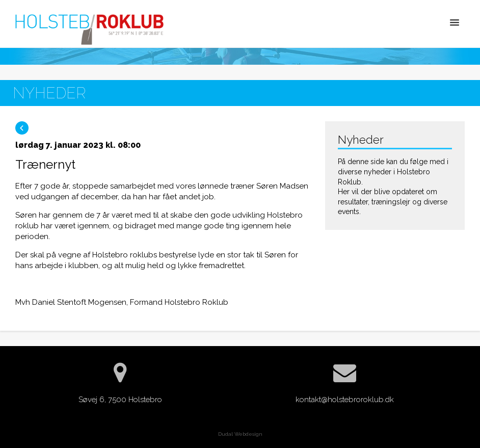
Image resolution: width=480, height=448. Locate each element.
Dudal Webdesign (240, 434)
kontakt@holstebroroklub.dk (345, 400)
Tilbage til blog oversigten (22, 128)
